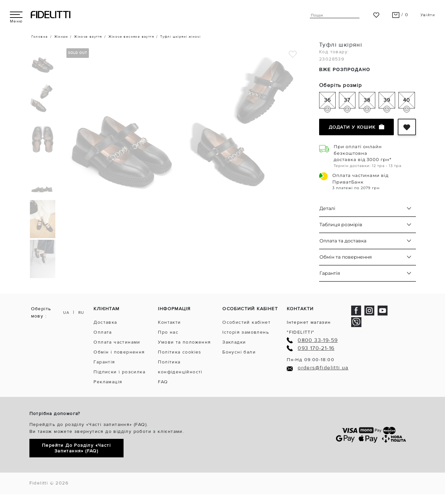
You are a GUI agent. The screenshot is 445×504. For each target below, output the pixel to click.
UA (66, 313)
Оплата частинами (117, 342)
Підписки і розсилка (119, 372)
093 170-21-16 (316, 348)
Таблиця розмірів (341, 225)
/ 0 (400, 15)
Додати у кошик (356, 127)
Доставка (105, 322)
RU (81, 313)
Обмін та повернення (346, 257)
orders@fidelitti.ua (323, 368)
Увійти (428, 15)
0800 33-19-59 (318, 340)
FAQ (163, 382)
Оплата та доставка (343, 241)
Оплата (103, 332)
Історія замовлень (246, 332)
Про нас (168, 332)
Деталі (327, 208)
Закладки (234, 342)
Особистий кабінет (246, 322)
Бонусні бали (239, 352)
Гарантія (330, 273)
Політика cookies (180, 352)
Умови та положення (184, 342)
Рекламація (108, 382)
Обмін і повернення (119, 352)
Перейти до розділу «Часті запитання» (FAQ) (76, 448)
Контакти (169, 322)
